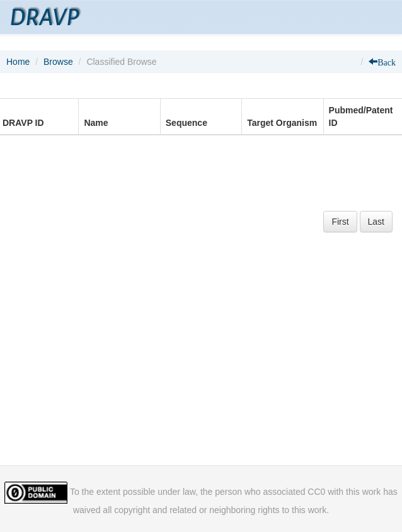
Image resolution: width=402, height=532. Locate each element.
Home (18, 62)
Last (376, 222)
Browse (58, 62)
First (340, 222)
